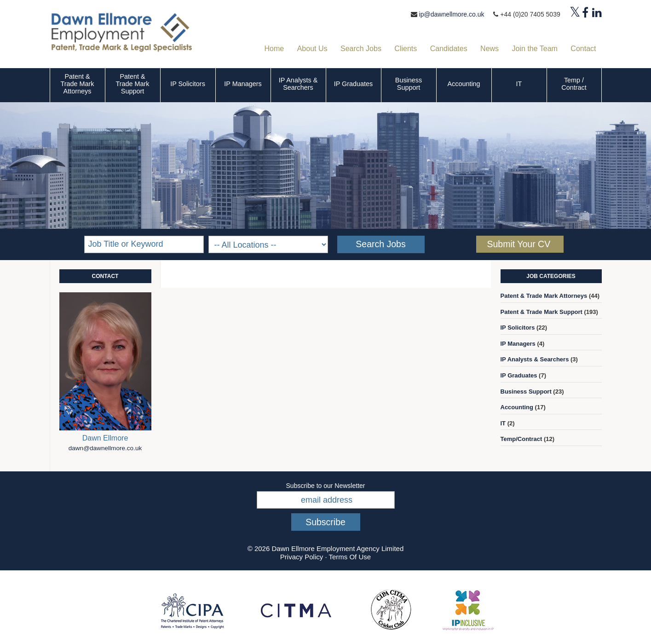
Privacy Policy (302, 557)
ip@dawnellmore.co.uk (452, 14)
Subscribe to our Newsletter (326, 486)
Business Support (409, 84)
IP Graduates (354, 84)
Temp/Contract (521, 439)
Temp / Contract (574, 84)
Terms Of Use (350, 557)
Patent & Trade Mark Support (132, 84)
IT (519, 84)
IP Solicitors (188, 84)
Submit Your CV (519, 244)
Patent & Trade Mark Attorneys (77, 84)
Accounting (464, 84)
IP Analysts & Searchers (298, 84)
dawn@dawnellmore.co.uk (105, 448)
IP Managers (243, 84)
